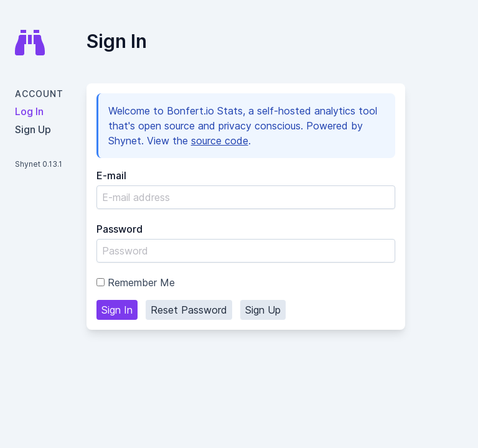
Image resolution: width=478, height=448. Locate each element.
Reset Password (189, 310)
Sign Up (263, 310)
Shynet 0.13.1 (39, 164)
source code (220, 141)
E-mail (111, 175)
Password (119, 229)
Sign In (117, 310)
